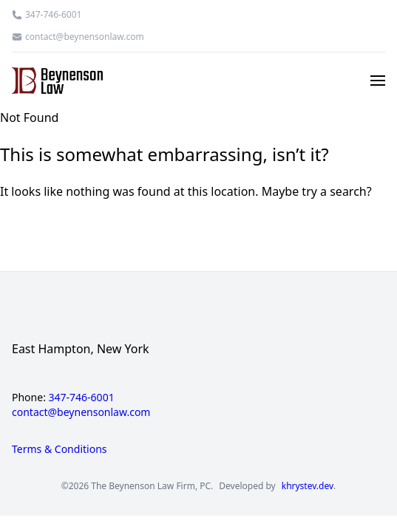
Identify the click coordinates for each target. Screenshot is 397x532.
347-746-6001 (53, 15)
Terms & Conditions (60, 449)
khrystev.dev (308, 486)
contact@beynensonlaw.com (85, 37)
